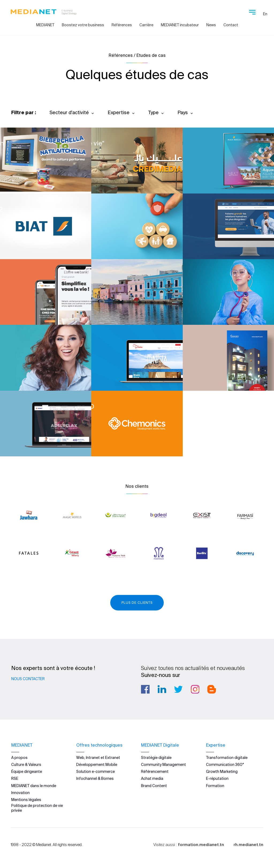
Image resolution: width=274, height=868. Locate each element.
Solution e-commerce (96, 772)
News (211, 25)
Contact (231, 25)
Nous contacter (28, 679)
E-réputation (217, 778)
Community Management (163, 765)
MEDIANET (45, 25)
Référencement (155, 772)
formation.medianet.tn (201, 845)
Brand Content (154, 786)
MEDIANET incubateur (180, 25)
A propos (19, 758)
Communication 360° (225, 765)
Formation (215, 786)
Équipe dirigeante (27, 772)
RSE (15, 778)
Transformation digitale (227, 758)
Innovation (20, 793)
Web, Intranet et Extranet (98, 758)
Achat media (152, 778)
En (265, 14)
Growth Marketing (222, 772)
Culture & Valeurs (26, 765)
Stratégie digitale (156, 758)
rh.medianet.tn (248, 845)
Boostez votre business (83, 25)
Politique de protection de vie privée (37, 808)
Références (122, 25)
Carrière (146, 25)
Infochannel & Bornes (95, 778)
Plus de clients (137, 603)
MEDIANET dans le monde (34, 786)
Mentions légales (26, 800)
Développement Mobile (97, 765)
